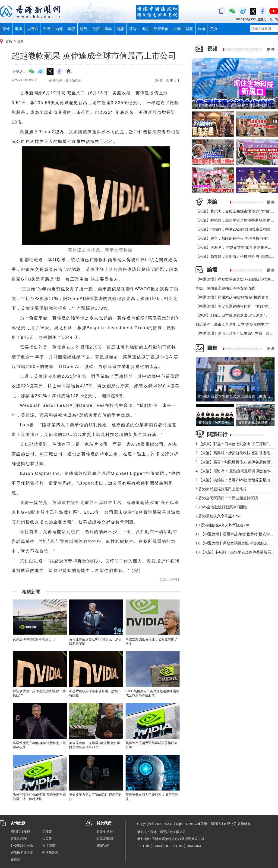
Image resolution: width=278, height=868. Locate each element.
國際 (71, 29)
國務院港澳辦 (20, 832)
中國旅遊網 (50, 853)
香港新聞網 (105, 839)
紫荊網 (16, 859)
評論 (133, 29)
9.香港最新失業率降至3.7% (218, 516)
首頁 (9, 41)
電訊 (120, 29)
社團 (177, 29)
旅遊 (202, 29)
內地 (59, 29)
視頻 (96, 29)
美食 (214, 29)
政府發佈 (161, 29)
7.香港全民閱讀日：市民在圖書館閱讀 (227, 498)
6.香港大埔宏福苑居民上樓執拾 (221, 489)
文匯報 (47, 832)
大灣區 (33, 29)
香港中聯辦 (19, 839)
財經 (84, 29)
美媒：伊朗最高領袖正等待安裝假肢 (225, 288)
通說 (145, 29)
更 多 (271, 49)
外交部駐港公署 (22, 846)
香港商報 (49, 846)
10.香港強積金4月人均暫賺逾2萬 (222, 525)
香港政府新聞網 (22, 853)
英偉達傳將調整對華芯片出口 (34, 639)
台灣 (47, 29)
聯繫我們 (103, 846)
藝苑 (189, 29)
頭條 (6, 29)
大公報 (47, 839)
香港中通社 (105, 832)
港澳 (19, 29)
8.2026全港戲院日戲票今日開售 (222, 507)
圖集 (108, 29)
